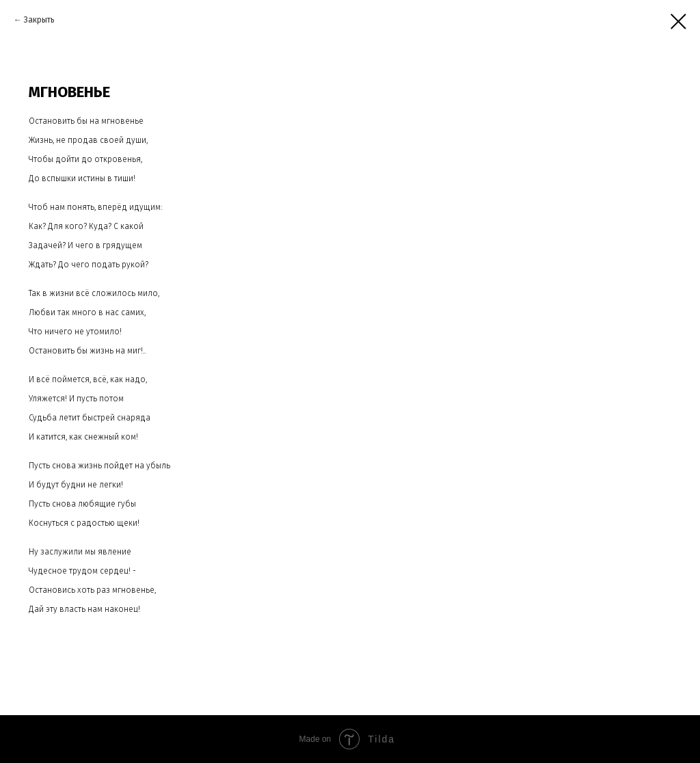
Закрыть (39, 20)
